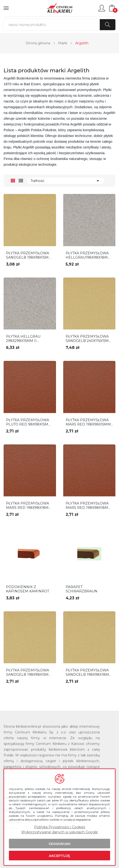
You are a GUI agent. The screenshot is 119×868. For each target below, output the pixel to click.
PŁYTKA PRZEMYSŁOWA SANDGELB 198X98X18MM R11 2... (89, 672)
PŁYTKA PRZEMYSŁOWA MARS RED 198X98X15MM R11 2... (88, 422)
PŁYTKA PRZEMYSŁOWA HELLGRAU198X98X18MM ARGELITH (88, 255)
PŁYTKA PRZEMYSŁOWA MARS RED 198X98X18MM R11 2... (89, 505)
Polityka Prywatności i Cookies (60, 827)
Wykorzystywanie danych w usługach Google (60, 832)
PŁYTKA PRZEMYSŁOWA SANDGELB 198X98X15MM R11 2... (29, 672)
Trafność (66, 181)
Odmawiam (60, 844)
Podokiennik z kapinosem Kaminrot (28, 589)
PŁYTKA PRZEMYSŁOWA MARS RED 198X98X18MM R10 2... (29, 505)
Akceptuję (59, 856)
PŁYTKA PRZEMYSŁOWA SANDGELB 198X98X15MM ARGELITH (29, 255)
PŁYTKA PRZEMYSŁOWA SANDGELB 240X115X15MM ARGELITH (89, 339)
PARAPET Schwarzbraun (81, 589)
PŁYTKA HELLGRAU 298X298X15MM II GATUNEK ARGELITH (24, 339)
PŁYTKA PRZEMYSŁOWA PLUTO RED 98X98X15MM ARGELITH (29, 422)
